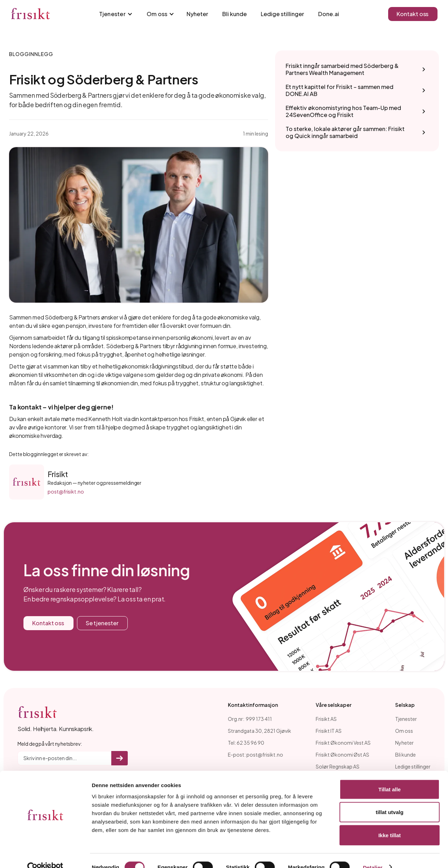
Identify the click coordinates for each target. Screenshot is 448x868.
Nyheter (197, 14)
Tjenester (406, 719)
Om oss (404, 731)
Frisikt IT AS (329, 731)
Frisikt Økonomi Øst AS (342, 755)
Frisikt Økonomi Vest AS (343, 743)
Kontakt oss (412, 14)
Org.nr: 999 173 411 (250, 719)
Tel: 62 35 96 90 (246, 743)
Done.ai (329, 14)
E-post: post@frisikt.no (255, 755)
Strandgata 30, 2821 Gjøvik (260, 731)
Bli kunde (234, 14)
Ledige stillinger (282, 14)
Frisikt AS (326, 719)
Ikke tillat (390, 822)
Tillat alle (390, 776)
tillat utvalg (389, 799)
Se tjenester (102, 623)
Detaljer (373, 854)
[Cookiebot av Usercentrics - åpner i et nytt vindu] (45, 854)
